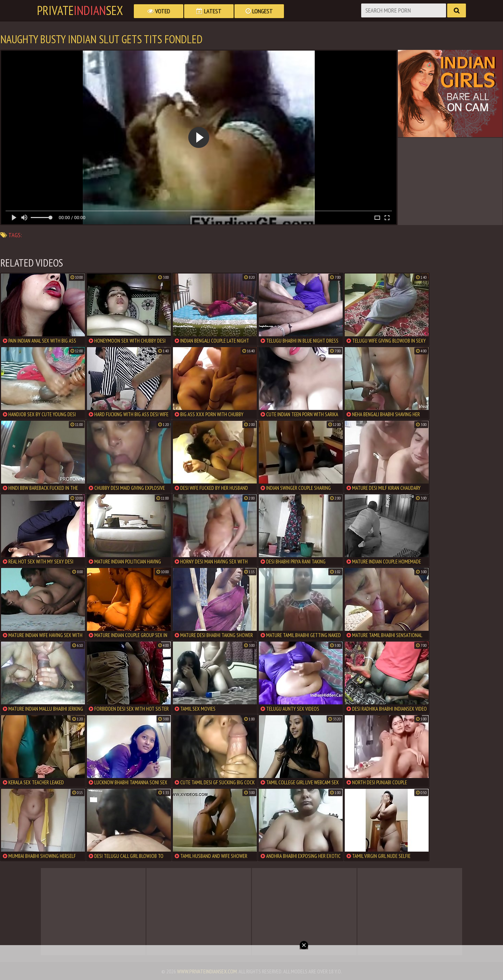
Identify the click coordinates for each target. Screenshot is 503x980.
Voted (159, 11)
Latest (209, 11)
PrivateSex (80, 10)
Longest (259, 11)
